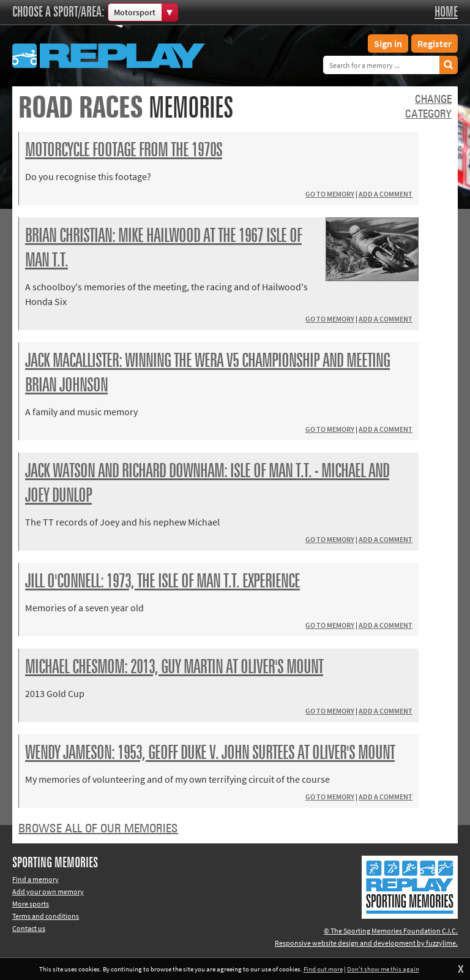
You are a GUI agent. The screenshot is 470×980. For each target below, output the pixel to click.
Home (446, 12)
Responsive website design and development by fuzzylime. (366, 943)
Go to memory (330, 194)
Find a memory (35, 879)
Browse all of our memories (98, 829)
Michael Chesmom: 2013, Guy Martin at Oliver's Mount (174, 668)
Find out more (323, 969)
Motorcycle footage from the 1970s (124, 151)
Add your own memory (48, 891)
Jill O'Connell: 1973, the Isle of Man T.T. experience (162, 582)
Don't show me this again (383, 969)
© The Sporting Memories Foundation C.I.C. (391, 931)
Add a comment (386, 194)
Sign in (388, 43)
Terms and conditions (46, 916)
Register (435, 43)
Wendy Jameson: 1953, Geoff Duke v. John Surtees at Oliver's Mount (210, 753)
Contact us (29, 928)
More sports (31, 904)
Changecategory (428, 107)
